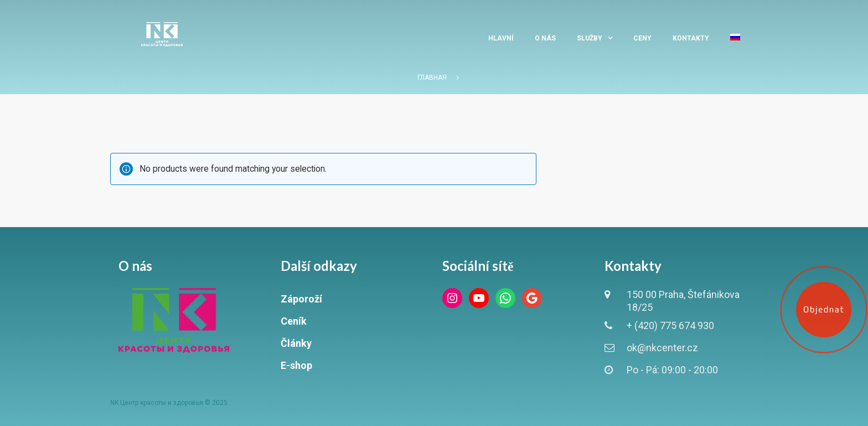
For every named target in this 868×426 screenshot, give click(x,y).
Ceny (642, 38)
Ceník (294, 321)
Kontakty (691, 38)
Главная (432, 78)
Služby (590, 38)
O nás (545, 38)
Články (296, 343)
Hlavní (501, 38)
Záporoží (301, 299)
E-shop (296, 365)
